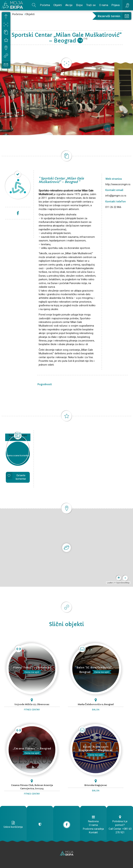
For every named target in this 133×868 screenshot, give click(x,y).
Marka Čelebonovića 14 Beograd (96, 704)
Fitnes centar (32, 710)
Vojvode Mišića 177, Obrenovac (32, 704)
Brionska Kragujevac (96, 785)
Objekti (58, 5)
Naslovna (93, 821)
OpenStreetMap (122, 583)
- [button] (125, 578)
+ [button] (118, 578)
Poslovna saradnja (93, 829)
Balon (96, 710)
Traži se (91, 5)
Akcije (69, 5)
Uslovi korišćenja (13, 827)
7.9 (80, 40)
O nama (104, 5)
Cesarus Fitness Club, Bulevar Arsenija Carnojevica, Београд (32, 787)
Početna (45, 5)
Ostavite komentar (21, 477)
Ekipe (79, 5)
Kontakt (93, 832)
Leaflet (109, 583)
